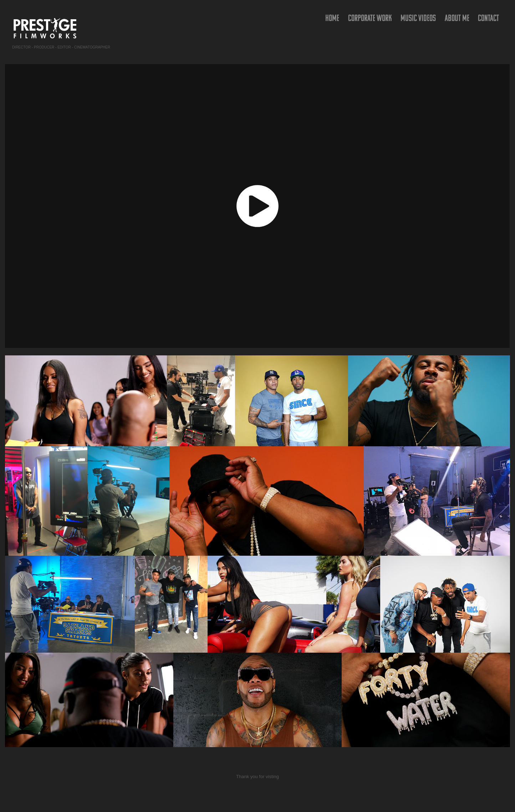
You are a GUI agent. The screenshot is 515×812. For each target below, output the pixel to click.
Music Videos (418, 18)
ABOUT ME (457, 18)
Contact (488, 18)
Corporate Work (370, 18)
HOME (332, 18)
